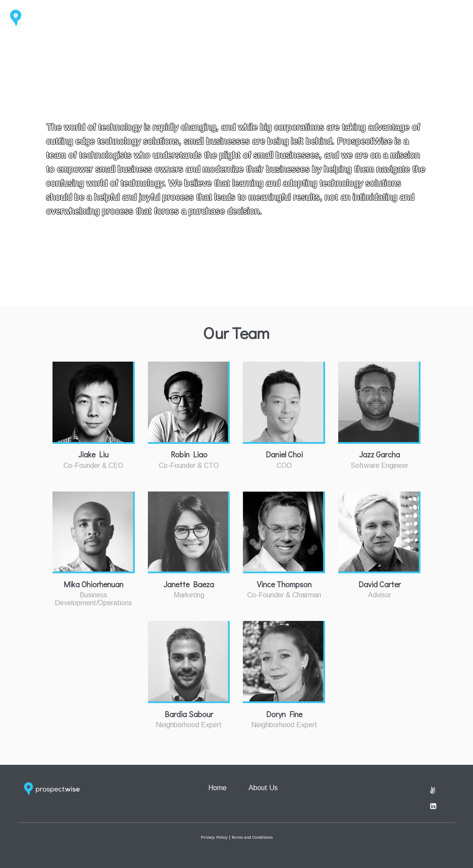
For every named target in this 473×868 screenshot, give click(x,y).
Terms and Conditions (252, 837)
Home (409, 17)
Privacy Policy (214, 837)
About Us (450, 17)
